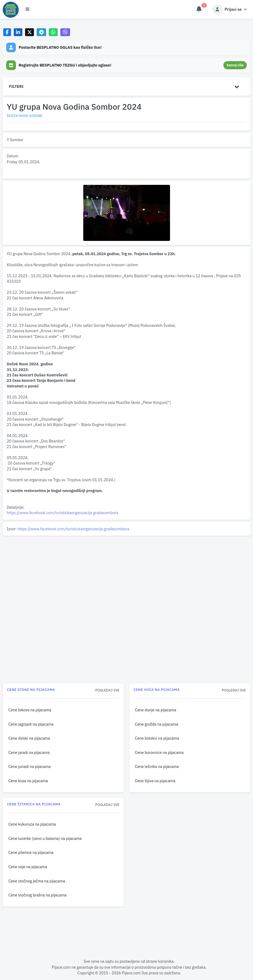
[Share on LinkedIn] (18, 32)
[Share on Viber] (65, 32)
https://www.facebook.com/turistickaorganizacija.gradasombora (63, 513)
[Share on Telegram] (41, 32)
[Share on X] (30, 32)
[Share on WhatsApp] (53, 32)
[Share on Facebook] (7, 32)
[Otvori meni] (27, 9)
